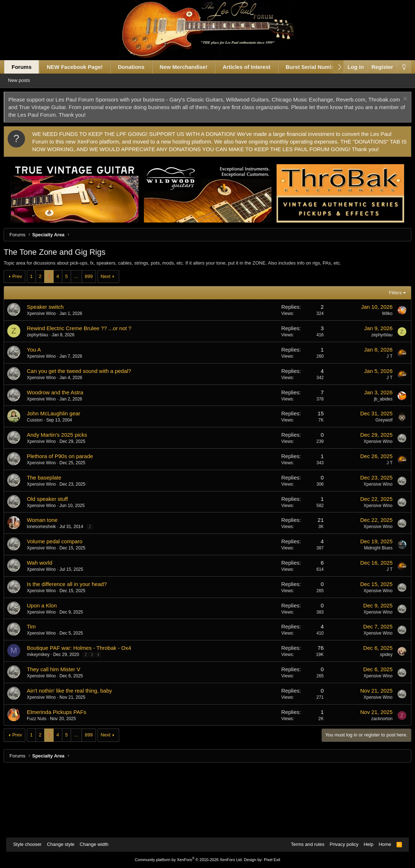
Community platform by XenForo (189, 860)
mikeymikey (44, 722)
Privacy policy (340, 844)
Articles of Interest (253, 67)
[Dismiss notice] (398, 99)
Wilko (381, 381)
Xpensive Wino (47, 381)
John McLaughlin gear (60, 481)
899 (95, 344)
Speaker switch (51, 375)
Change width (98, 844)
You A (40, 417)
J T (383, 424)
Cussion (41, 488)
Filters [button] (389, 360)
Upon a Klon (48, 673)
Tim (37, 694)
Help (365, 844)
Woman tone (48, 588)
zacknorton (376, 786)
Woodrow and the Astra (61, 460)
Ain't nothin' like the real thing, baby (76, 758)
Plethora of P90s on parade (66, 524)
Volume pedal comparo (61, 609)
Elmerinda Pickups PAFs (63, 780)
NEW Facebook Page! (81, 67)
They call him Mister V (60, 737)
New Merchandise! (190, 67)
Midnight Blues (372, 616)
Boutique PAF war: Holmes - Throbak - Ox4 (85, 716)
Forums (28, 67)
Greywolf (377, 488)
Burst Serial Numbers (319, 67)
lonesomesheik (47, 594)
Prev (23, 344)
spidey (380, 722)
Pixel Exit (272, 860)
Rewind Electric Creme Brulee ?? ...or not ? (85, 396)
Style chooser (31, 844)
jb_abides (377, 467)
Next (112, 344)
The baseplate (50, 545)
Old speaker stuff (53, 567)
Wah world (46, 630)
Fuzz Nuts (43, 786)
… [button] (82, 344)
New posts (29, 80)
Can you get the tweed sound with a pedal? (85, 439)
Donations (137, 67)
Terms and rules (304, 844)
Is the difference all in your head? (73, 652)
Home (381, 844)
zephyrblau (44, 403)
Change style (64, 844)
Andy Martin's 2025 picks (63, 502)
